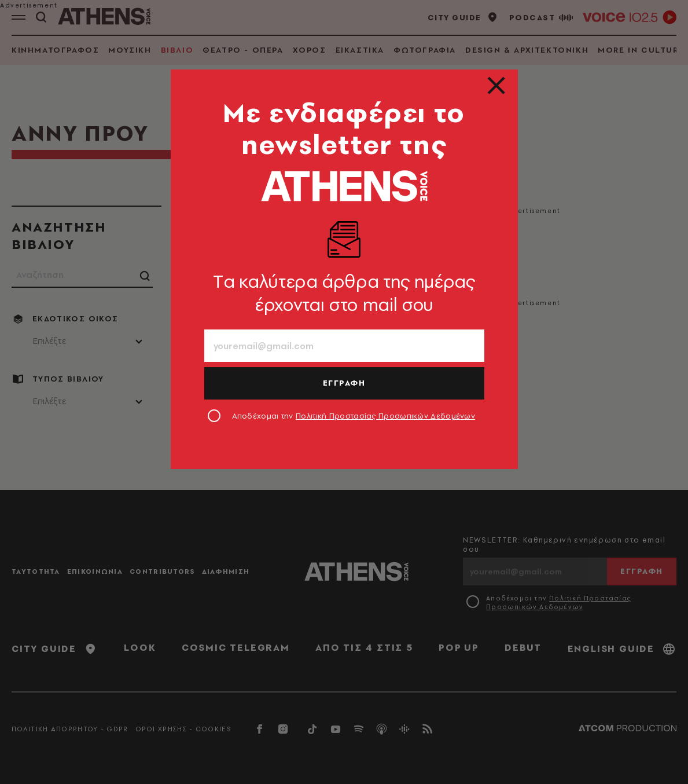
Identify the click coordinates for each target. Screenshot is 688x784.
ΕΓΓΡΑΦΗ (344, 383)
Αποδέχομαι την (354, 416)
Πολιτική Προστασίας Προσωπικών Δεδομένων (385, 416)
